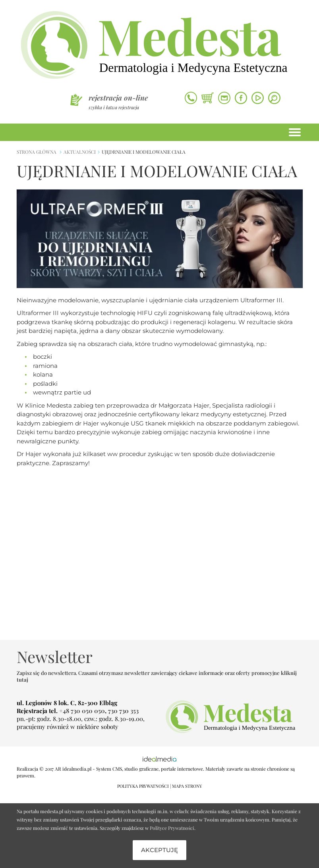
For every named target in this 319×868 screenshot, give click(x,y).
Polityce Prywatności (172, 828)
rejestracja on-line (118, 98)
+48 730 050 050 (82, 711)
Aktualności (80, 152)
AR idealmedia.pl (73, 769)
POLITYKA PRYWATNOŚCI (143, 786)
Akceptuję (159, 850)
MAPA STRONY (187, 786)
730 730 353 (123, 711)
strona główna (37, 152)
